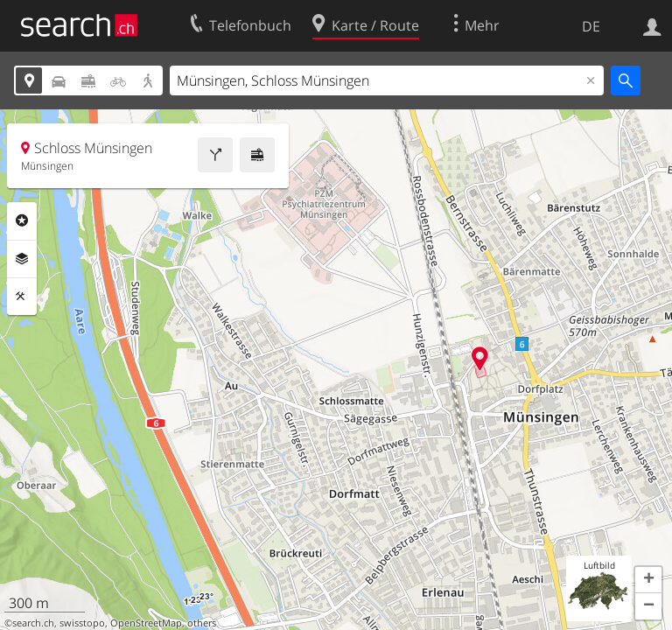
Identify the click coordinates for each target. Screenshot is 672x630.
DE (591, 26)
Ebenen (22, 259)
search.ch (33, 623)
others (202, 623)
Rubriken (22, 220)
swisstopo (82, 623)
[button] (648, 580)
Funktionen (22, 297)
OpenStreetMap (146, 623)
